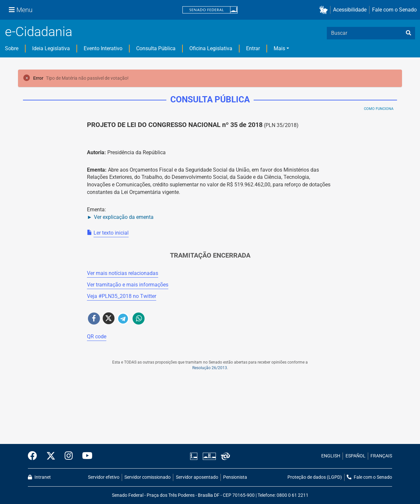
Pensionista (235, 477)
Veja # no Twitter (122, 296)
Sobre (12, 48)
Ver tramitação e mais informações (128, 285)
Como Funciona (379, 109)
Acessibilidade (350, 10)
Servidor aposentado (197, 477)
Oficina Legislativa (211, 48)
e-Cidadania (39, 32)
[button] (325, 10)
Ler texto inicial (111, 233)
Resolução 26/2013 (210, 368)
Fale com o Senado (394, 10)
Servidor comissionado (147, 477)
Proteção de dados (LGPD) (315, 477)
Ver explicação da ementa (124, 217)
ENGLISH (331, 456)
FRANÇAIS (381, 456)
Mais (279, 48)
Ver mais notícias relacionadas (123, 273)
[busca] (409, 33)
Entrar (253, 48)
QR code (97, 336)
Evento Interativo (103, 48)
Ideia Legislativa (51, 48)
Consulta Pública (156, 48)
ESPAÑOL (356, 456)
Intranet (39, 477)
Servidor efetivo (104, 477)
